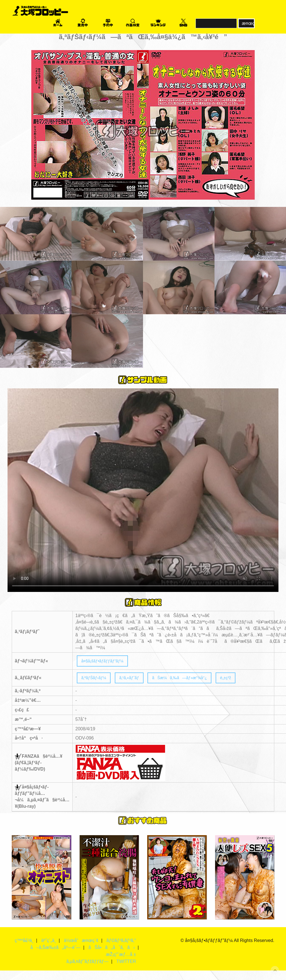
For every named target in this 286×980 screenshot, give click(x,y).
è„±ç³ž (243, 680)
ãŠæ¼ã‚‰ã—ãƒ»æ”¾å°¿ (192, 680)
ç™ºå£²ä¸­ (36, 943)
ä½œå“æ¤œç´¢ (94, 943)
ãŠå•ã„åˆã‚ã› (112, 957)
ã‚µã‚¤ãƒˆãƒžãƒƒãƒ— (87, 971)
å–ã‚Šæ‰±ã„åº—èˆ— (55, 957)
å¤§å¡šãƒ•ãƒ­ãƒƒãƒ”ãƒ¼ (106, 661)
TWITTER (126, 971)
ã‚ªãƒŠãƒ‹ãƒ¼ (96, 680)
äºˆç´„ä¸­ (61, 943)
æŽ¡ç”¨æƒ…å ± (121, 964)
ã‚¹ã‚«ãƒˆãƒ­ (135, 680)
